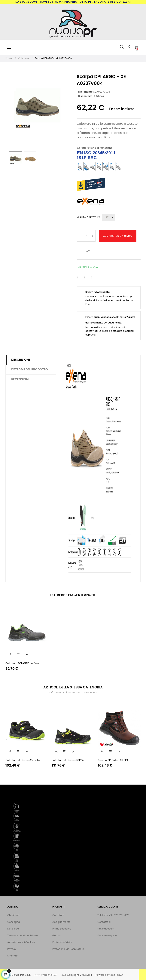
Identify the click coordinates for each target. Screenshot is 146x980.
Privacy (12, 949)
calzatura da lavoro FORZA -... (70, 760)
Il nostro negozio (107, 936)
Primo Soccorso (62, 929)
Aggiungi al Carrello (118, 236)
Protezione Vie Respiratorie (68, 949)
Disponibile (85, 96)
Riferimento (85, 92)
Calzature (58, 915)
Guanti (56, 936)
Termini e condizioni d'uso (23, 936)
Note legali (14, 929)
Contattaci (104, 922)
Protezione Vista (62, 942)
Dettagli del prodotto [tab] (30, 369)
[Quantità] (86, 236)
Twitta (87, 278)
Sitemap (12, 956)
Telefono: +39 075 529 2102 (113, 915)
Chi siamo (13, 915)
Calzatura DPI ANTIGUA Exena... (24, 663)
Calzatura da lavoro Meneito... (23, 760)
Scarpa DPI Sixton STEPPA (113, 760)
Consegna (14, 922)
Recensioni (20, 379)
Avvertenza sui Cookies (21, 942)
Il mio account (106, 929)
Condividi (80, 278)
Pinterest (94, 278)
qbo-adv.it (117, 975)
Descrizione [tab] (21, 360)
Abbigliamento (61, 922)
